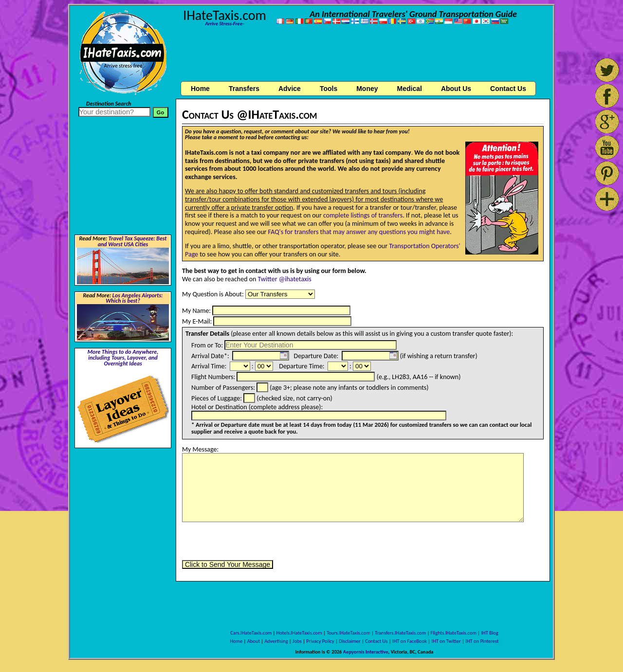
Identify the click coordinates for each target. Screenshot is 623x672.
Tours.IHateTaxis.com (348, 633)
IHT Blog (489, 633)
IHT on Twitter (446, 641)
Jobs (297, 641)
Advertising (276, 641)
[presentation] (256, 541)
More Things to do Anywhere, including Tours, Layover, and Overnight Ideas (123, 358)
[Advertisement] (363, 55)
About (254, 641)
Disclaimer (350, 641)
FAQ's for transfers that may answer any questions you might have (359, 232)
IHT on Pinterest (482, 641)
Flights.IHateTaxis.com (454, 633)
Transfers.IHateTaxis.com (400, 633)
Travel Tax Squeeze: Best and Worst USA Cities (132, 241)
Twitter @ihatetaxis (285, 279)
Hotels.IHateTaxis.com (299, 633)
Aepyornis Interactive (366, 652)
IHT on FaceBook (410, 641)
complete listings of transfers (363, 215)
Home (200, 89)
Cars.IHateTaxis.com (251, 633)
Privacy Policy (320, 641)
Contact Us (376, 641)
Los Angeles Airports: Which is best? (134, 298)
